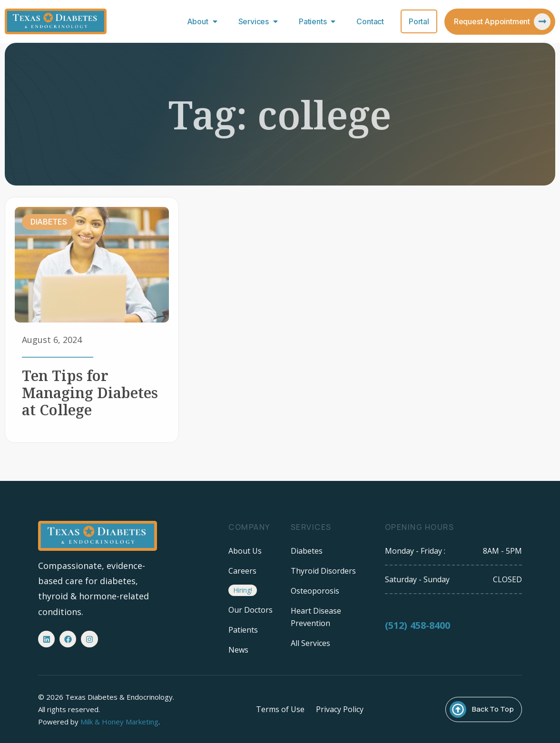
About (204, 21)
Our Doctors (251, 610)
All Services (310, 643)
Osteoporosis (315, 591)
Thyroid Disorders (323, 571)
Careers (242, 571)
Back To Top (493, 709)
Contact (370, 21)
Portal (419, 21)
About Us (245, 551)
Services (260, 21)
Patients (319, 21)
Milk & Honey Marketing (119, 722)
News (238, 650)
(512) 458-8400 (418, 630)
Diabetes (307, 551)
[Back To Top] (458, 709)
